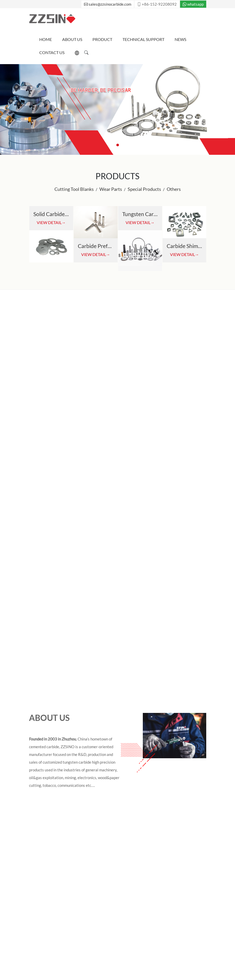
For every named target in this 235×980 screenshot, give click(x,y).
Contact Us (52, 52)
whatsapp (193, 4)
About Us (72, 39)
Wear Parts (111, 189)
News (180, 39)
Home (46, 39)
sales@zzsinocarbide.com (108, 4)
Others (174, 189)
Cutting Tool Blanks (74, 189)
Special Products (144, 189)
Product (102, 39)
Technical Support (143, 39)
